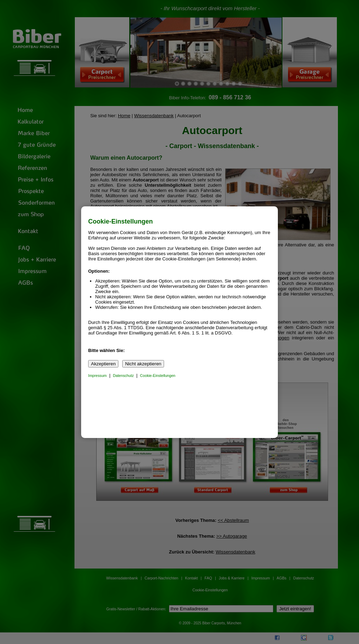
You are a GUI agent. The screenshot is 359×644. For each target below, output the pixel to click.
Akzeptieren (103, 364)
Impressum (97, 376)
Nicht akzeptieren (143, 364)
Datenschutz (123, 376)
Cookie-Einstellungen (158, 376)
